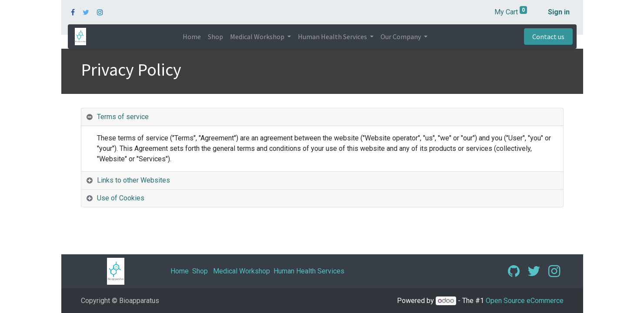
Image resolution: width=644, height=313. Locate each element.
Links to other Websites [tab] (133, 180)
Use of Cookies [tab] (121, 198)
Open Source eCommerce (525, 301)
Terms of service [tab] (123, 117)
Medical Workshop (242, 271)
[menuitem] (192, 37)
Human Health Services (309, 271)
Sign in (559, 12)
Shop (200, 271)
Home (180, 271)
